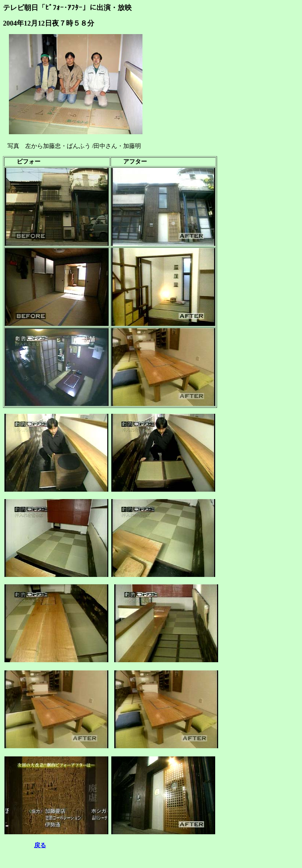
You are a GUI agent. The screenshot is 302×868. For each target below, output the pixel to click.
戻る (40, 845)
